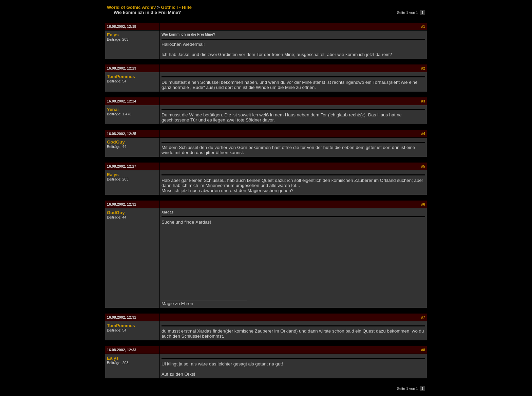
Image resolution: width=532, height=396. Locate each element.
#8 (423, 350)
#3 (423, 101)
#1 (423, 26)
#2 (423, 68)
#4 (423, 134)
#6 (423, 204)
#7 (423, 317)
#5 (423, 166)
